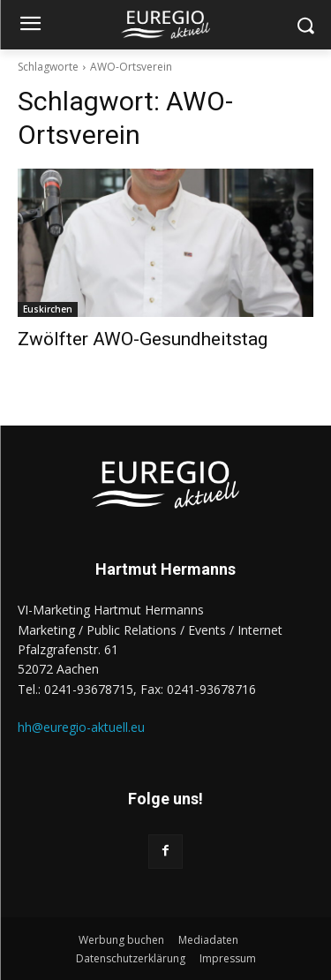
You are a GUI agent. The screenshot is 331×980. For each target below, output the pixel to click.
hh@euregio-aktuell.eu (81, 727)
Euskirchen (48, 309)
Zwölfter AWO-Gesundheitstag (143, 339)
